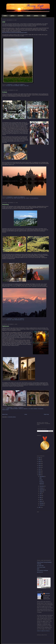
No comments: (22, 85)
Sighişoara (6, 326)
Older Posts (46, 414)
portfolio (21, 16)
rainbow (17, 86)
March (41, 501)
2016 (40, 460)
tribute (22, 86)
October (41, 488)
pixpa (38, 569)
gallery (12, 16)
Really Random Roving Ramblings (44, 562)
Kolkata (5, 92)
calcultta (8, 198)
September (42, 490)
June (41, 496)
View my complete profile (43, 631)
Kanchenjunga (18, 320)
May (41, 497)
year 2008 (26, 86)
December (42, 476)
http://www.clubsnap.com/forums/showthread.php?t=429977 (15, 32)
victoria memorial (34, 198)
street (27, 198)
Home (26, 414)
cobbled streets (14, 409)
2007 (40, 507)
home (5, 16)
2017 (40, 458)
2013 (40, 465)
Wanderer (47, 594)
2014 (40, 463)
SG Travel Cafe (40, 565)
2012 (40, 467)
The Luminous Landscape (43, 570)
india (15, 198)
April (41, 499)
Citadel (8, 409)
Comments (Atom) (12, 417)
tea (23, 320)
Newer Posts (5, 414)
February (42, 503)
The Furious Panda (41, 567)
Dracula (21, 409)
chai (12, 198)
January (41, 505)
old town (31, 409)
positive (13, 86)
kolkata (19, 198)
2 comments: (21, 408)
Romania (35, 409)
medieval (26, 409)
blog (43, 16)
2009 (40, 473)
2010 (40, 471)
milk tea (23, 198)
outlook (8, 86)
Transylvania (5, 410)
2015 (40, 462)
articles (36, 16)
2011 (40, 469)
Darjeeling (5, 205)
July (41, 494)
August (41, 492)
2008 (4, 22)
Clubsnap (39, 564)
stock (28, 16)
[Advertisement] (43, 535)
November (42, 486)
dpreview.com (40, 572)
